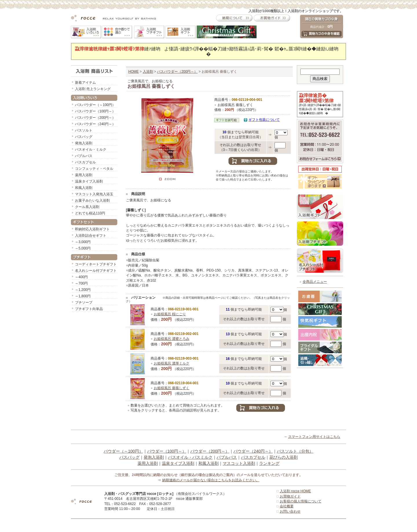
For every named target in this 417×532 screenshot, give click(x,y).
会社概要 (287, 506)
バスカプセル (85, 162)
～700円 (81, 283)
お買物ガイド (290, 496)
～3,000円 (83, 242)
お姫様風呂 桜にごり (170, 314)
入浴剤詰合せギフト (91, 236)
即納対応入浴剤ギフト (92, 229)
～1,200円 (83, 290)
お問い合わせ (290, 511)
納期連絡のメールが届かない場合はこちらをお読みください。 (211, 480)
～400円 (81, 277)
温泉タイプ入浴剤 (89, 181)
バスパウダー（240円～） (95, 124)
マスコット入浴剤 (239, 463)
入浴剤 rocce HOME (295, 491)
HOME (133, 72)
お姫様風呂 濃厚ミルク (172, 363)
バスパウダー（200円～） (95, 118)
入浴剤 (148, 72)
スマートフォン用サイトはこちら (314, 437)
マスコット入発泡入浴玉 (94, 194)
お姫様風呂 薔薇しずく (172, 388)
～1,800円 (83, 296)
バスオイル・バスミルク (190, 457)
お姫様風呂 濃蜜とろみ (172, 339)
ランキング (269, 463)
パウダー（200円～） (210, 451)
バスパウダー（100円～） (95, 111)
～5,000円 (83, 248)
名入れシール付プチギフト (96, 271)
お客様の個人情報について (301, 501)
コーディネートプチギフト (96, 264)
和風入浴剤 (84, 188)
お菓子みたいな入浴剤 (92, 201)
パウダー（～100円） (123, 451)
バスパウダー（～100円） (95, 105)
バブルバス (84, 156)
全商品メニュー (315, 282)
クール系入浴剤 (87, 207)
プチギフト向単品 (89, 309)
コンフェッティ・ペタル (94, 169)
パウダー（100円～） (167, 451)
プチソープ (84, 303)
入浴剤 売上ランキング (93, 89)
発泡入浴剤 (84, 143)
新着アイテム (85, 83)
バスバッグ (84, 137)
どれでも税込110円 (90, 213)
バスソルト (84, 130)
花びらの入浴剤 (284, 457)
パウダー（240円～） (253, 451)
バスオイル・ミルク (91, 150)
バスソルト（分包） (295, 451)
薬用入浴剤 (84, 175)
